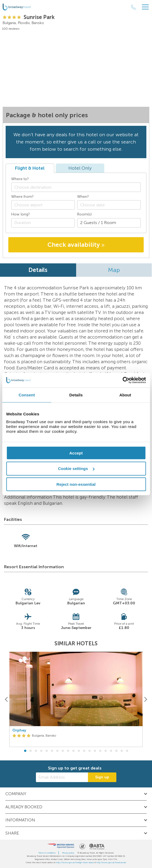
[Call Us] (134, 7)
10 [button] (73, 751)
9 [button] (68, 751)
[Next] (145, 699)
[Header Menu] (145, 7)
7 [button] (57, 751)
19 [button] (122, 751)
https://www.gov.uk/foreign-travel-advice (75, 862)
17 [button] (111, 751)
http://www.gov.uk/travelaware (111, 862)
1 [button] (25, 751)
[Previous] (7, 699)
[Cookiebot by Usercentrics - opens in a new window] (122, 380)
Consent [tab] (27, 395)
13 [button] (90, 751)
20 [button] (127, 751)
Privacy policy (68, 853)
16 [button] (106, 751)
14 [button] (95, 751)
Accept (76, 453)
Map (114, 270)
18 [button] (116, 751)
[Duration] (43, 223)
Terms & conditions (47, 853)
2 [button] (31, 751)
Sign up (102, 777)
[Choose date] (109, 205)
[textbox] (79, 187)
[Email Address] (62, 777)
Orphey (19, 730)
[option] (76, 699)
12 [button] (84, 751)
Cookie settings (76, 469)
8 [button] (63, 751)
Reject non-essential (76, 484)
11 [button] (79, 751)
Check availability (76, 245)
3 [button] (36, 751)
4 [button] (41, 751)
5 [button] (47, 751)
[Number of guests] (109, 223)
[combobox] (76, 187)
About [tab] (125, 395)
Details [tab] (76, 395)
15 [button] (100, 751)
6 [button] (52, 751)
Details (38, 270)
